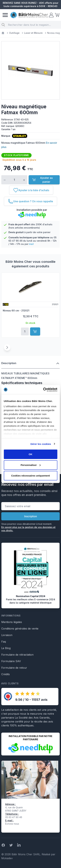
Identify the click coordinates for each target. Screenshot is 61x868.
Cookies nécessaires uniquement (31, 476)
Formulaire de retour (14, 668)
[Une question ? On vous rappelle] (30, 201)
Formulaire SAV (11, 661)
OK (30, 454)
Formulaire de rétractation (17, 655)
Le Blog (6, 648)
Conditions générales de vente (20, 629)
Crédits (6, 674)
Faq (4, 642)
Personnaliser (31, 465)
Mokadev (7, 858)
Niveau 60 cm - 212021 (16, 311)
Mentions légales (12, 622)
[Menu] (5, 15)
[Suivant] (7, 347)
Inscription (31, 516)
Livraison (7, 635)
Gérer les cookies (41, 444)
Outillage (14, 33)
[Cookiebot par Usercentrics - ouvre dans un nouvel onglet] (43, 390)
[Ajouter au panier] (35, 331)
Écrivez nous (12, 824)
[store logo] (29, 15)
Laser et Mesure (33, 33)
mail (31, 244)
